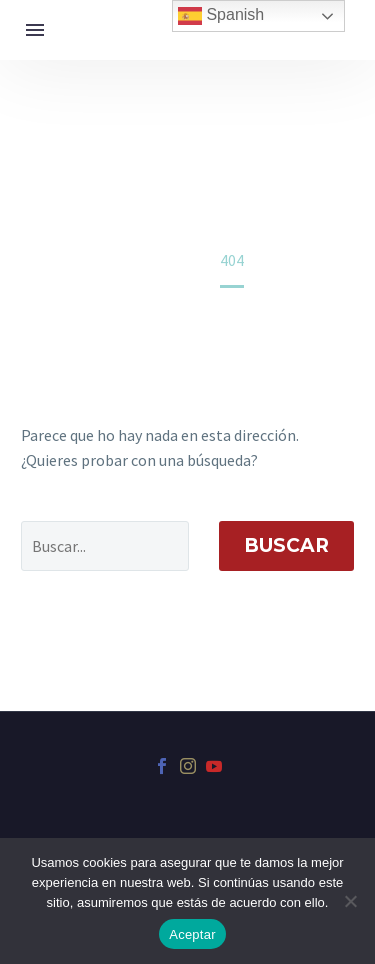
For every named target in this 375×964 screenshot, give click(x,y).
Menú (35, 30)
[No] (350, 901)
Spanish (221, 16)
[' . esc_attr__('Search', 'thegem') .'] (105, 546)
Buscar (286, 545)
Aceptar (192, 934)
